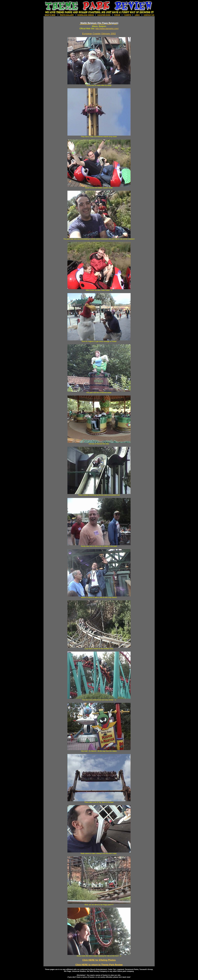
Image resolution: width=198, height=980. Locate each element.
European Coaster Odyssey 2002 (99, 34)
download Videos (86, 15)
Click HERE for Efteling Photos (99, 960)
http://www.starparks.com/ (107, 29)
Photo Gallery (67, 15)
